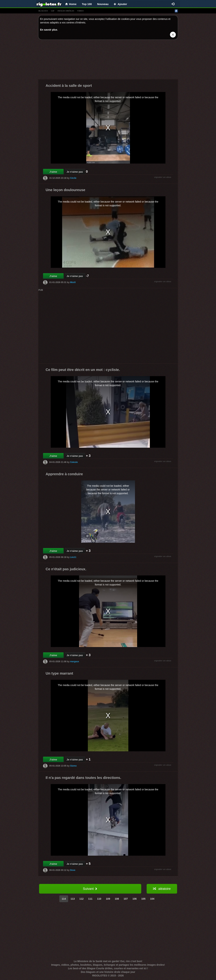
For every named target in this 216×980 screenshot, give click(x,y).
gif (53, 11)
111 (90, 899)
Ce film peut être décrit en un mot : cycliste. (83, 370)
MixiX (73, 282)
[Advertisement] (108, 60)
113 (73, 899)
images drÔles (66, 11)
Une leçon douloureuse (66, 190)
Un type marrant (59, 673)
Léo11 (73, 557)
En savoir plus (49, 30)
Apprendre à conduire (64, 474)
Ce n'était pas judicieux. (66, 569)
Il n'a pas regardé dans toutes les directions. (84, 778)
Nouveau (103, 4)
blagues (43, 11)
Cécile (73, 178)
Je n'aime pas (75, 172)
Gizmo (73, 766)
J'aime (53, 172)
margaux (75, 662)
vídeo (80, 11)
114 (64, 899)
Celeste (74, 462)
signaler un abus (163, 177)
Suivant (90, 889)
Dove (73, 870)
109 (108, 899)
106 (135, 899)
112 (81, 899)
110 (99, 899)
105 (143, 899)
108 (117, 899)
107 (126, 899)
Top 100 (87, 4)
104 (152, 899)
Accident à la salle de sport (69, 86)
